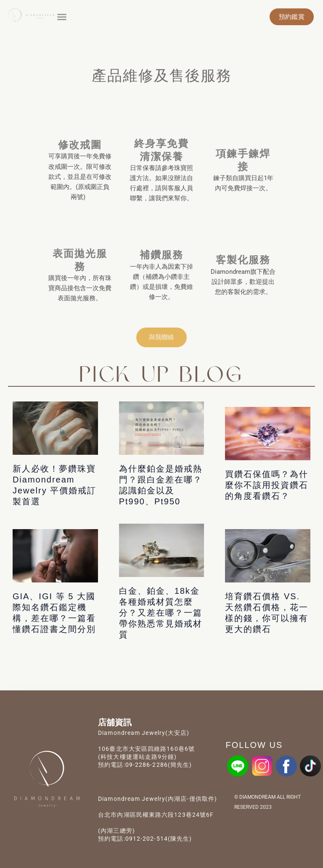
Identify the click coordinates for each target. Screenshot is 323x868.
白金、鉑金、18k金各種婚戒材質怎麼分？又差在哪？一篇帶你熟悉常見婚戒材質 (161, 613)
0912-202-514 (147, 839)
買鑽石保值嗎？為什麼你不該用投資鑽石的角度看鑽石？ (267, 485)
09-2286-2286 (147, 765)
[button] (62, 17)
